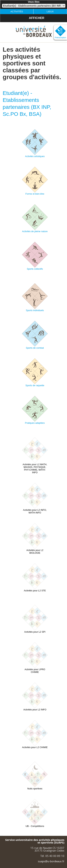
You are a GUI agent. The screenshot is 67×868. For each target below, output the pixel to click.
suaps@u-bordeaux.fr (51, 861)
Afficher (33, 14)
